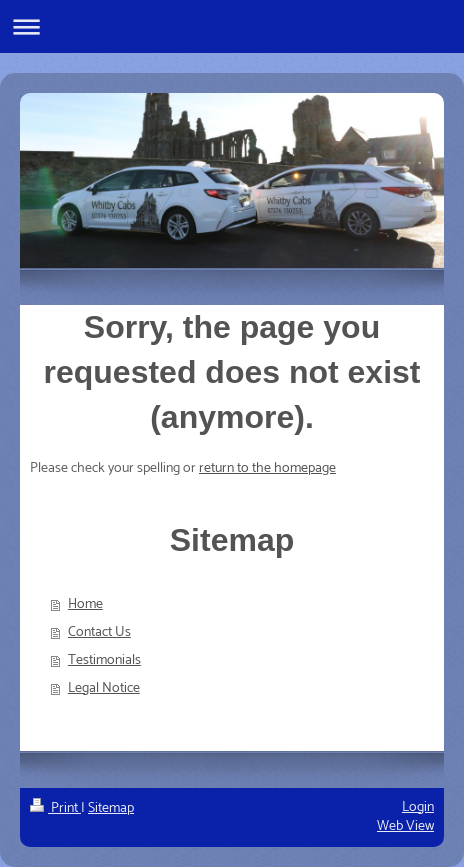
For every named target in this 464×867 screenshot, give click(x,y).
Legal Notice (104, 688)
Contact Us (99, 632)
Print (55, 808)
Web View (405, 826)
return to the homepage (267, 468)
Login (418, 807)
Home (85, 604)
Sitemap (111, 808)
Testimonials (104, 660)
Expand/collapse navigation (232, 26)
